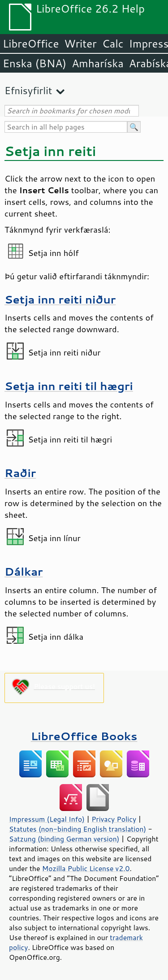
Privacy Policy (114, 819)
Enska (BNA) (34, 63)
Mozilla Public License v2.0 (86, 868)
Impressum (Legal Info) (47, 819)
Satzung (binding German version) (64, 839)
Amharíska (98, 63)
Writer (80, 43)
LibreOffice (31, 43)
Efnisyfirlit (28, 90)
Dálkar (24, 571)
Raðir (20, 473)
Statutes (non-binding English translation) (78, 829)
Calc (113, 43)
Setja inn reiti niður (60, 299)
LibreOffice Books (84, 736)
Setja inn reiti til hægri (69, 386)
